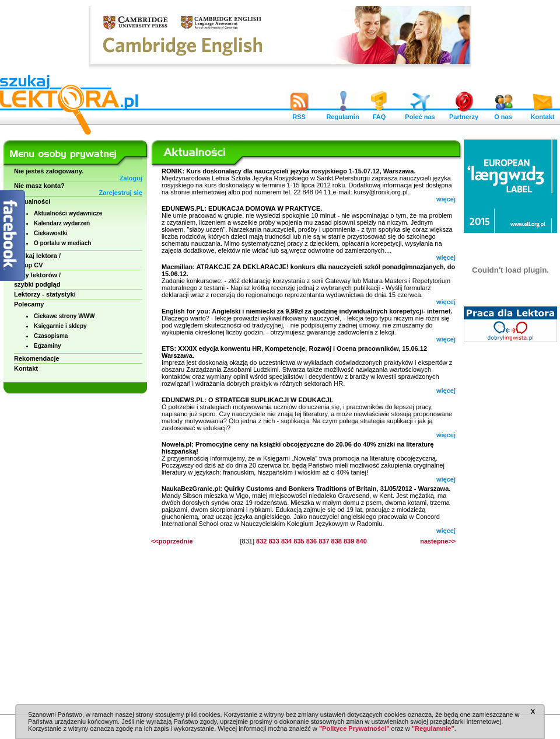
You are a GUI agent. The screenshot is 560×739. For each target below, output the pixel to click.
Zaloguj (131, 178)
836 (311, 541)
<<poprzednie (172, 541)
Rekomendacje (37, 358)
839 (349, 541)
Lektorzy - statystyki (45, 294)
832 (261, 541)
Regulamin (342, 114)
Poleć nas (420, 114)
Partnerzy (464, 114)
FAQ (379, 114)
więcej (446, 199)
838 (337, 541)
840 (361, 541)
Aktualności (32, 201)
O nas (503, 114)
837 (324, 541)
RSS (299, 114)
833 (274, 541)
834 (286, 541)
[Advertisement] (510, 525)
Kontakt (542, 114)
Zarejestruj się (120, 193)
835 (299, 541)
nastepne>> (438, 541)
